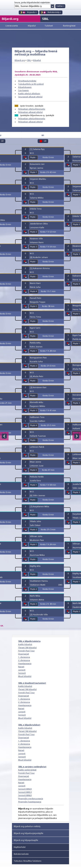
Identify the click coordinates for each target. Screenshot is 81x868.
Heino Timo (35, 317)
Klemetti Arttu (36, 402)
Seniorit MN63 (25, 795)
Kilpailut (32, 26)
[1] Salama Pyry (37, 149)
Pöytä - (33, 157)
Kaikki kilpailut (25, 644)
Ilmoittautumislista (27, 81)
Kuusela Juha (36, 362)
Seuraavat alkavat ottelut (30, 97)
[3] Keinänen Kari (38, 387)
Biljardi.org (20, 60)
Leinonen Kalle (37, 228)
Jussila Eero (35, 481)
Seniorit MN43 (25, 789)
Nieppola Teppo (38, 302)
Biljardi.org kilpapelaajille (26, 840)
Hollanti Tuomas (38, 436)
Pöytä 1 (34, 172)
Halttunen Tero (37, 417)
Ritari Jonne (36, 462)
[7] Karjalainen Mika (39, 506)
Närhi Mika (35, 596)
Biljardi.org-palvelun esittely (27, 826)
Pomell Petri (36, 298)
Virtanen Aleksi (37, 600)
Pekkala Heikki (37, 477)
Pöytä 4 (34, 291)
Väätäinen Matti (38, 585)
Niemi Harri (35, 283)
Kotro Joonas (36, 347)
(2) (45, 141)
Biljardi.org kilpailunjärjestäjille (29, 833)
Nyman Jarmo (36, 168)
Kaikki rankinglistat (27, 770)
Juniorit (22, 670)
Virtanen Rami (37, 242)
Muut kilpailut (25, 676)
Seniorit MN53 (25, 792)
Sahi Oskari (35, 525)
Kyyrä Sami (35, 328)
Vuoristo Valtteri (37, 421)
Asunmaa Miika (37, 555)
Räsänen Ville (36, 239)
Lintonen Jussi (37, 466)
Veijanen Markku (38, 179)
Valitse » (60, 6)
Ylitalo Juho (35, 521)
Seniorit (22, 673)
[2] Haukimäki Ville (39, 615)
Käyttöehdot (20, 847)
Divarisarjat (24, 654)
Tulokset (49, 26)
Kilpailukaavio (25, 87)
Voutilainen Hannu (39, 581)
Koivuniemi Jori (37, 164)
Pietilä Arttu (35, 343)
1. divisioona (24, 657)
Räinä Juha (35, 287)
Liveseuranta (12, 26)
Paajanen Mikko (37, 406)
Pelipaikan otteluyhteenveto (32, 109)
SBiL (45, 19)
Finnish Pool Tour (26, 651)
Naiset (21, 667)
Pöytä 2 (34, 232)
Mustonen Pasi (37, 540)
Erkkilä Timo (36, 209)
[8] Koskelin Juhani (39, 257)
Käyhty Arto (35, 566)
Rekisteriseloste (21, 854)
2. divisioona (24, 660)
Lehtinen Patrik (37, 447)
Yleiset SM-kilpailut (27, 648)
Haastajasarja (25, 663)
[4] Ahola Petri (36, 376)
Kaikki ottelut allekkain (29, 94)
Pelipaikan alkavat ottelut (30, 112)
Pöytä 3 (34, 247)
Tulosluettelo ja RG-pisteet (31, 84)
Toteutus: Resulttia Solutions (27, 861)
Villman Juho (36, 536)
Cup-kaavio (23, 90)
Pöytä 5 (34, 306)
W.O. (32, 153)
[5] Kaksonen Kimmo (40, 268)
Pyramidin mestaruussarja (31, 799)
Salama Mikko (37, 198)
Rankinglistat (69, 26)
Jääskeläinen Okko (39, 224)
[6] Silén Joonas (37, 495)
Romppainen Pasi (38, 358)
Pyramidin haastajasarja (30, 802)
